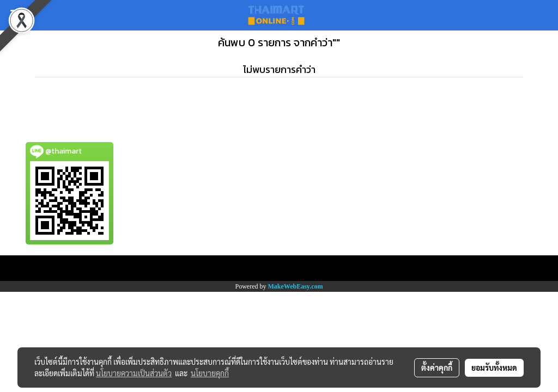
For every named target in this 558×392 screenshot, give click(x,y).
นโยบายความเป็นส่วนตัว (134, 373)
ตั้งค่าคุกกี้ (437, 367)
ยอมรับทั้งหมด (494, 367)
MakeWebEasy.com (296, 286)
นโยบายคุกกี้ (210, 373)
